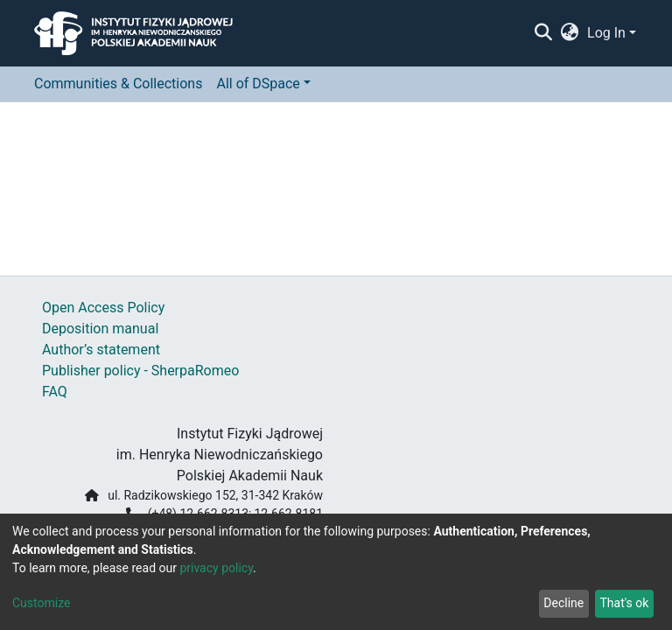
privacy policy (216, 568)
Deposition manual (100, 329)
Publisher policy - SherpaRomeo (140, 371)
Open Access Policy (103, 308)
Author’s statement (101, 350)
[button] (570, 33)
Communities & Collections (118, 84)
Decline (563, 603)
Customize (41, 603)
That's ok (624, 603)
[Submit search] (543, 33)
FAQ (55, 392)
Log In (606, 33)
